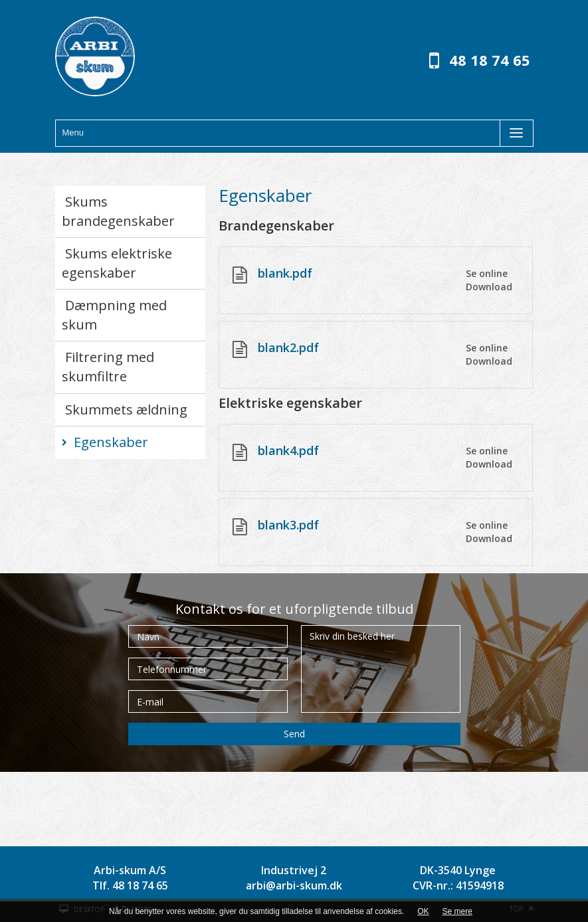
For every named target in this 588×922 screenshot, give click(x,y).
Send (294, 734)
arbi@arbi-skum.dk (294, 885)
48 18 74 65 (490, 60)
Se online (487, 273)
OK (423, 911)
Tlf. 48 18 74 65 (130, 885)
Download (489, 287)
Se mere (457, 911)
